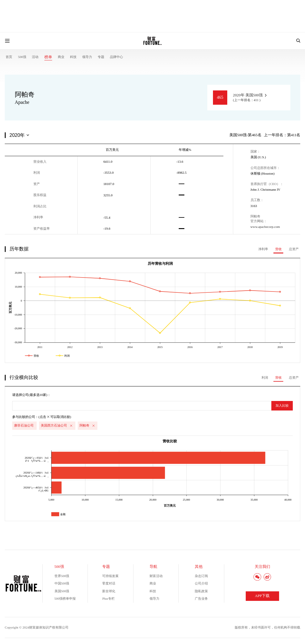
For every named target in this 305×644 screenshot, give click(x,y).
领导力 (87, 57)
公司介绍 (201, 583)
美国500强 (62, 591)
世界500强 (62, 576)
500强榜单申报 (65, 598)
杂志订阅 (201, 576)
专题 (101, 57)
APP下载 (262, 596)
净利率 (263, 249)
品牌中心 (116, 57)
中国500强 (62, 583)
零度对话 (109, 583)
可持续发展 (110, 576)
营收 (278, 249)
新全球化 (109, 591)
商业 (61, 57)
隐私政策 (201, 591)
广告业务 (201, 598)
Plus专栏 (108, 598)
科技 (73, 57)
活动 (35, 57)
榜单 (48, 57)
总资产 (294, 249)
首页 (9, 57)
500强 (22, 57)
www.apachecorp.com (265, 227)
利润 (265, 377)
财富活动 (156, 576)
